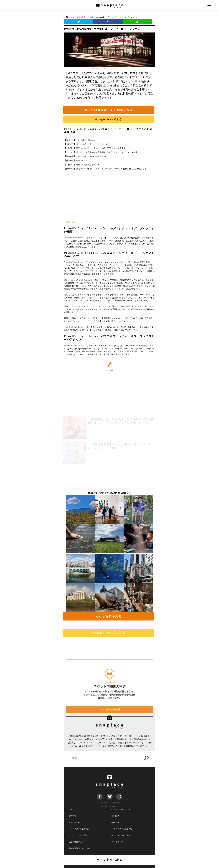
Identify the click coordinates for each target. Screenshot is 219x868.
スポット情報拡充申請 (109, 733)
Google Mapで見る (109, 119)
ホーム (71, 809)
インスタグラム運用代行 (78, 829)
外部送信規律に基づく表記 (79, 848)
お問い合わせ (74, 822)
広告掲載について (76, 842)
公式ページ (69, 222)
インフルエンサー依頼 (77, 835)
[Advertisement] (109, 196)
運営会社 (72, 816)
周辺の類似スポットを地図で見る (109, 110)
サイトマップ (117, 842)
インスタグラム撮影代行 (121, 829)
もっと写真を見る (109, 616)
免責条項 (115, 822)
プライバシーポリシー (121, 809)
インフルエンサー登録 (121, 835)
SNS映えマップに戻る (109, 633)
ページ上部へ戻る (110, 860)
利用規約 (115, 816)
